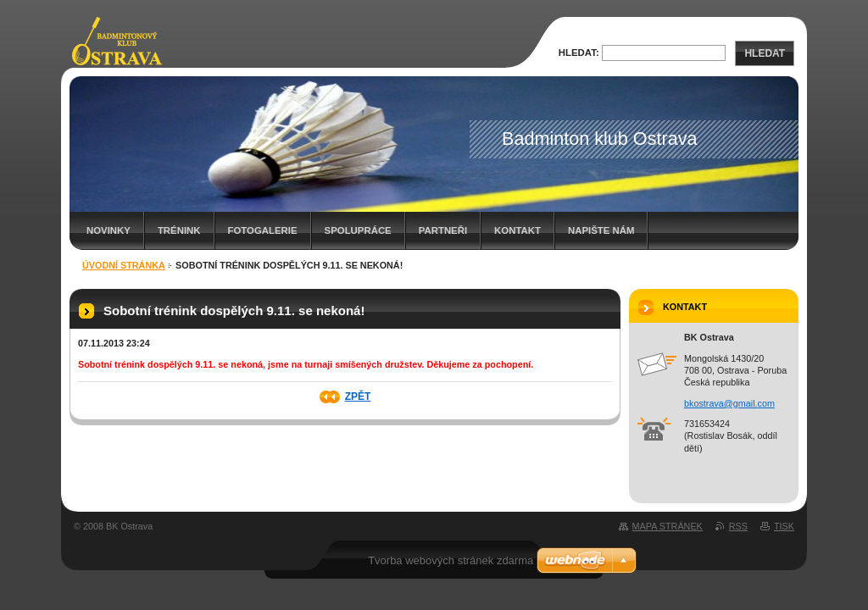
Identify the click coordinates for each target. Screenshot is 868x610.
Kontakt (517, 230)
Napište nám (601, 230)
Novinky (108, 230)
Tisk (784, 526)
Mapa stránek (668, 526)
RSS (738, 526)
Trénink (179, 230)
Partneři (443, 230)
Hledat (765, 53)
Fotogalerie (263, 230)
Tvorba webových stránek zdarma (451, 560)
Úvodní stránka (124, 265)
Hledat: (579, 53)
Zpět (358, 396)
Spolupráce (358, 230)
